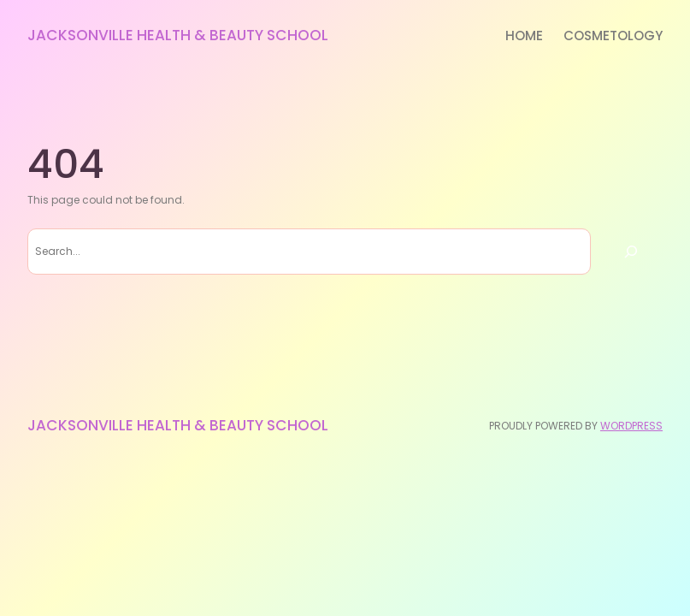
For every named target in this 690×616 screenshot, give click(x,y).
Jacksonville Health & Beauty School (178, 35)
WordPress (631, 426)
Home (524, 36)
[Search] (631, 252)
